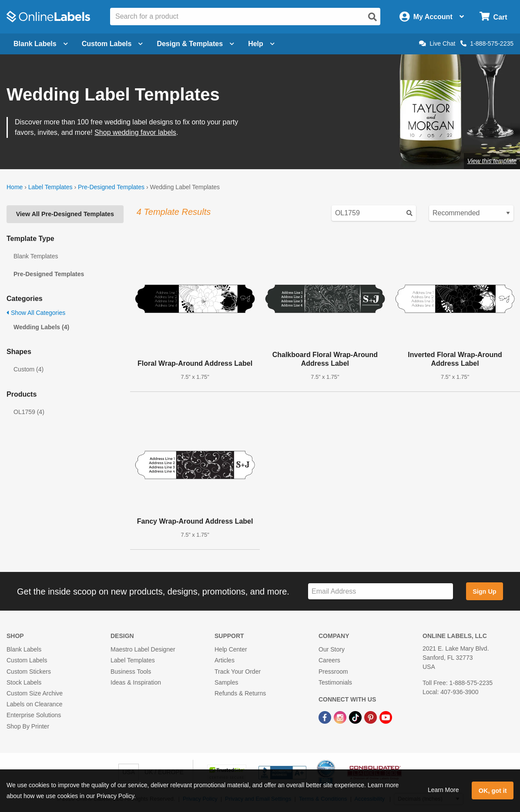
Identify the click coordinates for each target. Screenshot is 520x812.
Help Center (231, 649)
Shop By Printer (28, 726)
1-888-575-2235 (487, 43)
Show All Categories (36, 313)
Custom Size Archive (35, 693)
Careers (329, 660)
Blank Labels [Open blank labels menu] (41, 44)
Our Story (332, 649)
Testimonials (335, 682)
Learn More (443, 790)
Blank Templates (36, 256)
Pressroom (333, 672)
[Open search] (372, 17)
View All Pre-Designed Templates (65, 214)
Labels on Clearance (34, 704)
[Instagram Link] (341, 717)
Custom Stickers (29, 672)
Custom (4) (29, 369)
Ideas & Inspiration (136, 682)
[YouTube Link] (386, 717)
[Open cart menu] (493, 17)
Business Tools (131, 672)
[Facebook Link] (326, 717)
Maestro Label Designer (143, 649)
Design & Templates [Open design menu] (195, 44)
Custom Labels (27, 660)
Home (15, 187)
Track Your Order (238, 672)
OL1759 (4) (29, 412)
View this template (492, 161)
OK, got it (493, 791)
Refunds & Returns (240, 693)
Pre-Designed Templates (111, 187)
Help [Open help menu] (261, 44)
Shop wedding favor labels (135, 132)
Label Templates (50, 187)
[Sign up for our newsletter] (381, 591)
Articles (225, 660)
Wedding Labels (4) (41, 327)
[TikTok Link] (356, 717)
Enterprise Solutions (34, 715)
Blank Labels (24, 649)
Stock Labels (24, 682)
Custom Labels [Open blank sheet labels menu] (112, 44)
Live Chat (437, 43)
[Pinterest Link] (371, 717)
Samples (226, 682)
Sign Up (484, 591)
